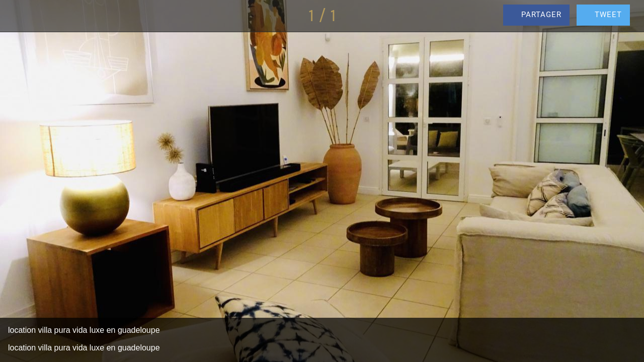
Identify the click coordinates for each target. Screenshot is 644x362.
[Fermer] (16, 16)
